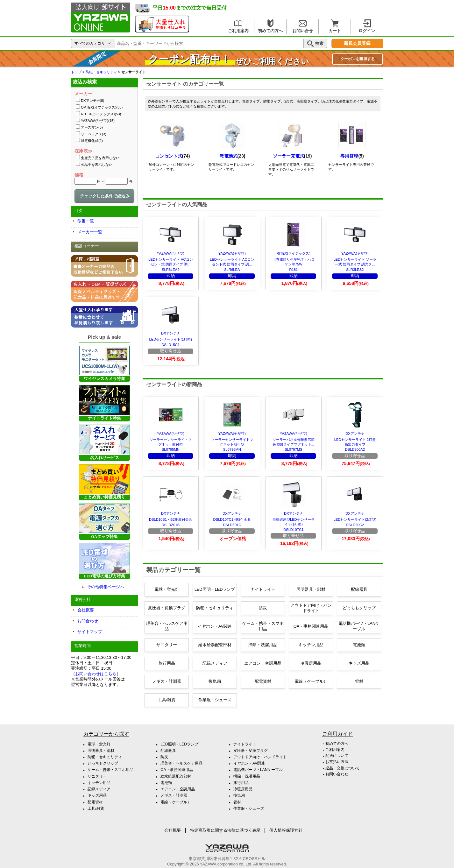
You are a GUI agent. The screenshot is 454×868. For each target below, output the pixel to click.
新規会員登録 (357, 43)
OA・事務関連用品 (311, 626)
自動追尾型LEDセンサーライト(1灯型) (294, 522)
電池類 (359, 645)
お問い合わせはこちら (96, 674)
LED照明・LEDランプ (215, 589)
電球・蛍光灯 (167, 589)
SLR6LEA (232, 270)
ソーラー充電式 (288, 156)
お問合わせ (88, 621)
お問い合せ (303, 26)
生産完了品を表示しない (100, 158)
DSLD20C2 (355, 525)
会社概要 (86, 610)
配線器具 (359, 589)
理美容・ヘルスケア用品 (167, 626)
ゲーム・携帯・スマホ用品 (263, 626)
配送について (337, 756)
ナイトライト (263, 589)
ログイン (367, 26)
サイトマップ (90, 632)
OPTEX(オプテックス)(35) (102, 107)
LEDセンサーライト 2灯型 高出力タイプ (355, 442)
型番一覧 (86, 221)
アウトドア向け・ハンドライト (311, 608)
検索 (315, 44)
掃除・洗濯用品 (263, 645)
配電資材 (263, 681)
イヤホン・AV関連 (215, 626)
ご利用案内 (238, 26)
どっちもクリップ (359, 608)
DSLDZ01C (232, 525)
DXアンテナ (171, 333)
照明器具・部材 (311, 589)
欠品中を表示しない (97, 165)
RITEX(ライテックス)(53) (101, 114)
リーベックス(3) (94, 134)
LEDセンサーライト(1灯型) (171, 339)
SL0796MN (232, 449)
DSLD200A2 (355, 449)
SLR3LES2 (355, 270)
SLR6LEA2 (170, 270)
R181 (293, 270)
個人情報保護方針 (286, 830)
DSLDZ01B (171, 525)
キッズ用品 (359, 663)
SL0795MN (171, 449)
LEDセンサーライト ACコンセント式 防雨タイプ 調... (170, 262)
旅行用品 (167, 663)
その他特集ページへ (106, 587)
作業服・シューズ (215, 700)
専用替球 (349, 156)
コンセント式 (169, 156)
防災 (263, 608)
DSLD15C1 (171, 345)
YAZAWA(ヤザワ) (171, 253)
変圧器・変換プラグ (167, 608)
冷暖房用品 (311, 663)
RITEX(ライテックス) (294, 253)
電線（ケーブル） (311, 681)
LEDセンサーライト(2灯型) (355, 519)
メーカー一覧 (90, 232)
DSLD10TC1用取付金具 (232, 519)
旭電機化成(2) (92, 141)
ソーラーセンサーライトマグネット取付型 (171, 442)
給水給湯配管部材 (215, 645)
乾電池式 (229, 156)
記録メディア (215, 663)
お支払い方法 (337, 762)
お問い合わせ (337, 774)
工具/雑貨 (167, 700)
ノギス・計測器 (167, 681)
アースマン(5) (92, 127)
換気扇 (215, 681)
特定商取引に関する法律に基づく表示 (225, 830)
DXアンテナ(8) (92, 101)
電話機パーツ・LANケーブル (359, 626)
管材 (359, 681)
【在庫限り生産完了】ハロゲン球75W (294, 262)
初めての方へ (270, 26)
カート (335, 26)
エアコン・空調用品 (263, 663)
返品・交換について (343, 768)
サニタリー (167, 645)
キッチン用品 (311, 645)
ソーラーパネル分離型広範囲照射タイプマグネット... (294, 442)
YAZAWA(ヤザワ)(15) (98, 121)
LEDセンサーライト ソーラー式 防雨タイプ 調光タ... (355, 262)
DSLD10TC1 (293, 530)
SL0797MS (293, 449)
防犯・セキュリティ (215, 608)
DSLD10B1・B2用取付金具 (171, 519)
